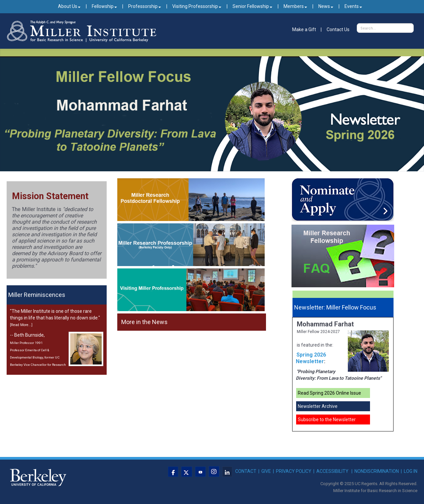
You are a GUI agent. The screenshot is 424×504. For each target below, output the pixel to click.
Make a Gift (304, 29)
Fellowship (104, 6)
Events (353, 6)
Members (295, 6)
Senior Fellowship (252, 6)
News (326, 6)
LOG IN (411, 471)
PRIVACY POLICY (294, 471)
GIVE (266, 471)
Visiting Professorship (197, 6)
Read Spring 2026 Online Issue (329, 393)
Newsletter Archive (318, 406)
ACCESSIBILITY (332, 471)
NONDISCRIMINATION (377, 471)
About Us (69, 6)
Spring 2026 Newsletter (311, 358)
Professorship (145, 6)
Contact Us (338, 29)
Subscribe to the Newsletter (327, 420)
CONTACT (246, 471)
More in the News (144, 322)
